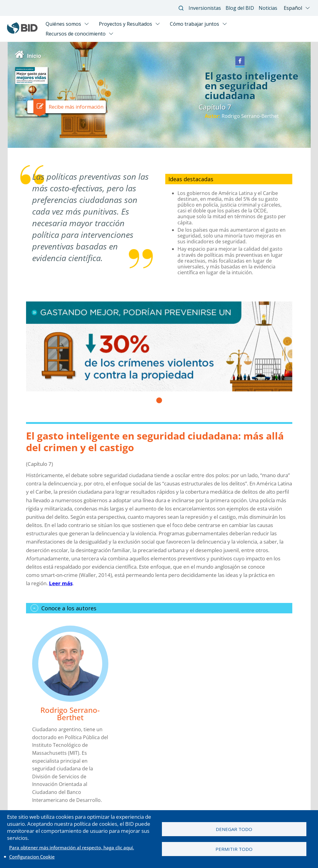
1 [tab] (159, 402)
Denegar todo (234, 829)
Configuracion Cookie (32, 857)
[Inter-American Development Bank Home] (22, 32)
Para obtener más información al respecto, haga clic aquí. (72, 847)
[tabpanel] (159, 346)
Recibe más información (76, 107)
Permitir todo (234, 849)
